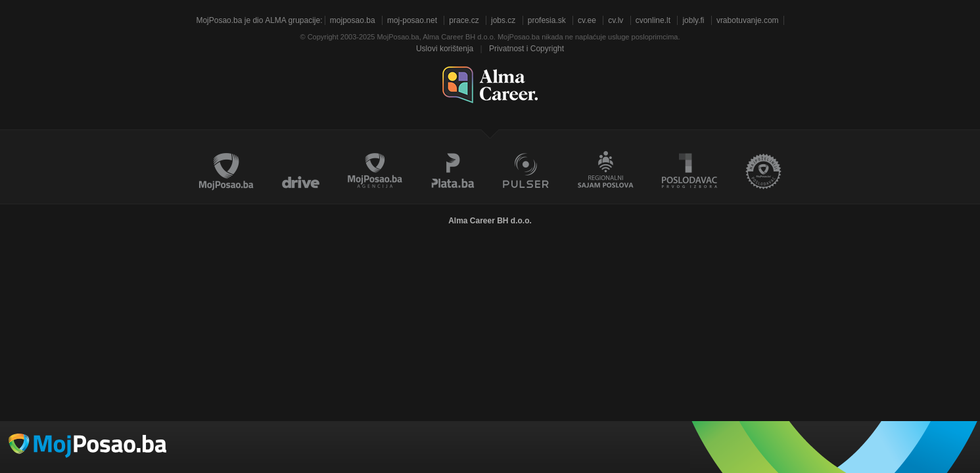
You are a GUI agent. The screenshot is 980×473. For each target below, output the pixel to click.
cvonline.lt (653, 20)
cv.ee (587, 20)
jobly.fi (693, 20)
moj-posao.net (412, 20)
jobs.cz (503, 20)
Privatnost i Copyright (526, 49)
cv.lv (616, 20)
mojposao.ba (353, 20)
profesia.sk (547, 20)
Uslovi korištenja (445, 49)
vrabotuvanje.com (748, 20)
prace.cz (464, 20)
